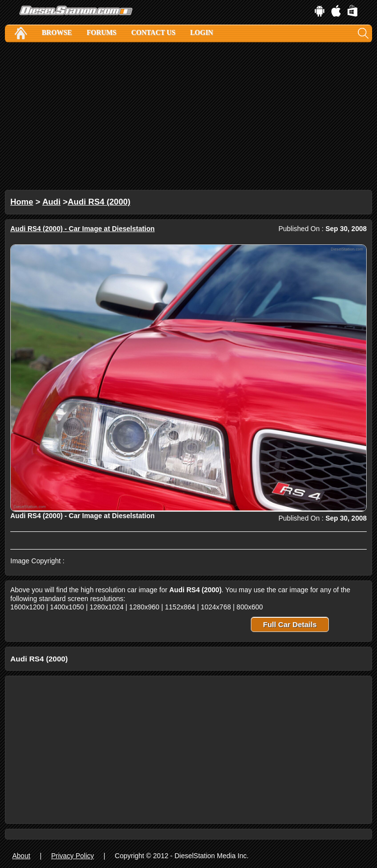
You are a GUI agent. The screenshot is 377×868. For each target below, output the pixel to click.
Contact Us (153, 33)
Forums (101, 33)
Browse (57, 33)
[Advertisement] (188, 116)
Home (22, 202)
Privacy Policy (72, 856)
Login (202, 33)
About (21, 856)
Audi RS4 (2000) (99, 202)
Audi (51, 202)
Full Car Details (290, 624)
